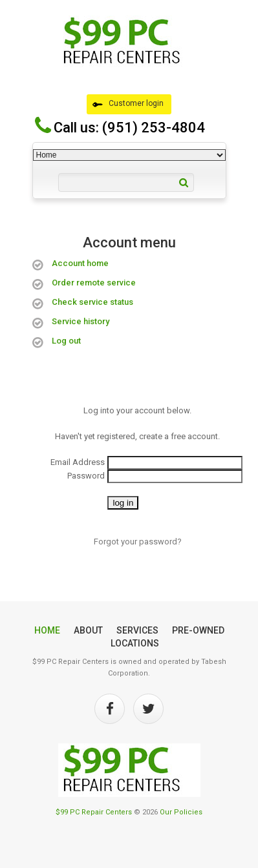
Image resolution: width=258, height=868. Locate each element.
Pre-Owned (198, 630)
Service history (81, 321)
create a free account (178, 436)
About (88, 630)
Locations (135, 643)
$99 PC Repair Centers (94, 812)
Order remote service (94, 283)
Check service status (92, 302)
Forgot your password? (138, 542)
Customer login (128, 104)
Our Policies (181, 812)
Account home (80, 263)
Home (47, 630)
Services (137, 630)
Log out (66, 341)
